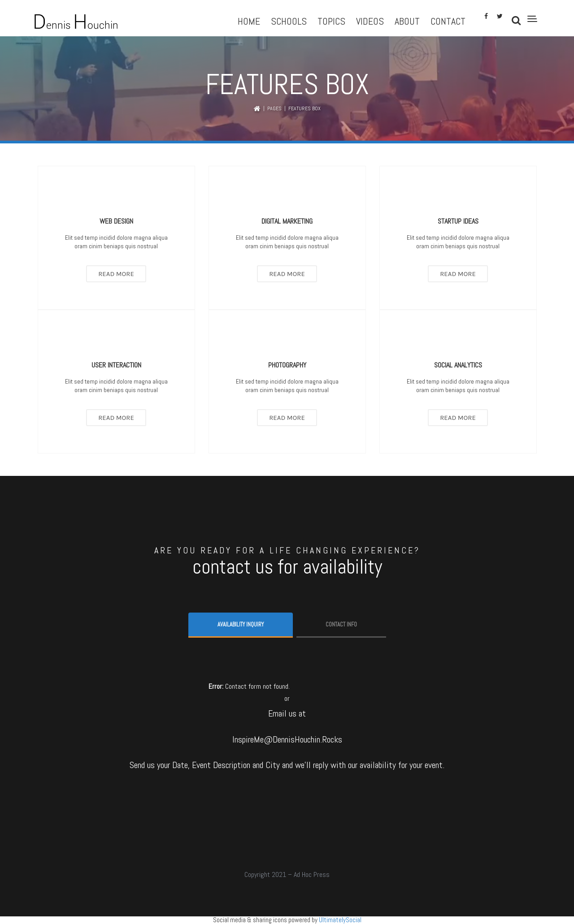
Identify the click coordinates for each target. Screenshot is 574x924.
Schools (289, 21)
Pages (274, 108)
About (407, 21)
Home (249, 21)
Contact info (341, 624)
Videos (370, 21)
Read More (116, 274)
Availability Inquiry (241, 624)
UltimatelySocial (340, 920)
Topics (331, 21)
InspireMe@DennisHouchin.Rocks (287, 739)
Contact (448, 21)
